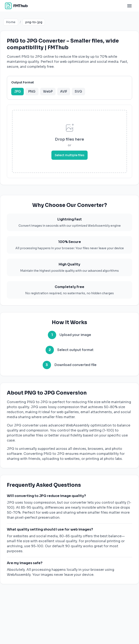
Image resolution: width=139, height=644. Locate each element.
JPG (19, 93)
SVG (86, 93)
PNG (35, 93)
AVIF (70, 93)
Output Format (23, 83)
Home (11, 22)
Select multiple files (69, 157)
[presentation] (69, 144)
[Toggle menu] (129, 6)
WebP (52, 93)
